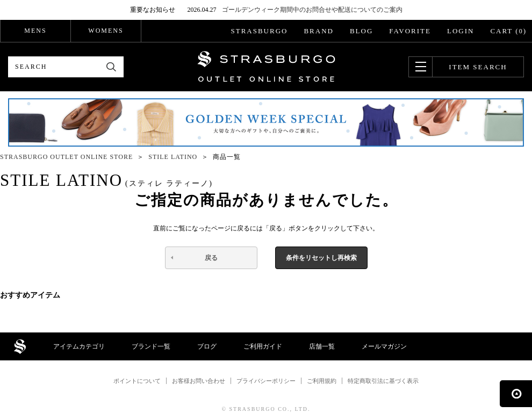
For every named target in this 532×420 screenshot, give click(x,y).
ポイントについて (137, 381)
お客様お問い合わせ (199, 381)
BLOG (361, 31)
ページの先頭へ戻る (516, 394)
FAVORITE (410, 31)
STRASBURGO (259, 31)
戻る (211, 258)
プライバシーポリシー (266, 381)
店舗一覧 (322, 346)
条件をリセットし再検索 (321, 258)
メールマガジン (384, 346)
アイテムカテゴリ (79, 346)
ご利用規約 (322, 381)
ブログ (207, 346)
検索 (112, 67)
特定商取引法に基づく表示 (383, 381)
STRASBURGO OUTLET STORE (266, 67)
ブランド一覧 (151, 346)
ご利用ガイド (263, 346)
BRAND (319, 31)
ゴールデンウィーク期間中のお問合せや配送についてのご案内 (312, 10)
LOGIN (461, 31)
